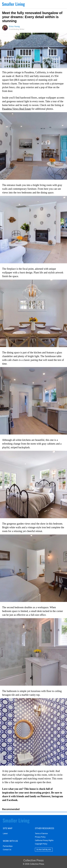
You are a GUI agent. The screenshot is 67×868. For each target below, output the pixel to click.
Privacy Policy (40, 837)
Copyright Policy (41, 844)
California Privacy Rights (44, 840)
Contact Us (7, 850)
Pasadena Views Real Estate (17, 109)
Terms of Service (41, 834)
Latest (5, 834)
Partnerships (8, 846)
